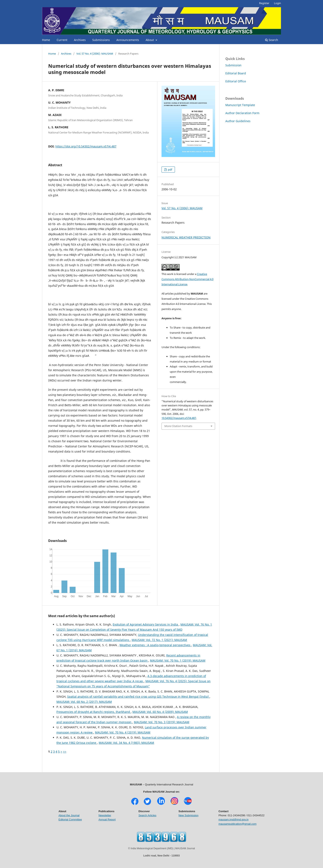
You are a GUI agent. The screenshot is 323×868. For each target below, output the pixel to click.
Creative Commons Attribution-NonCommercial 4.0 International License (187, 279)
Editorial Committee (70, 819)
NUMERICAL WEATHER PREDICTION (186, 237)
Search (272, 40)
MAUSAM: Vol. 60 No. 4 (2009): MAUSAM (160, 712)
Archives (80, 40)
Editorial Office (236, 81)
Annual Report (107, 819)
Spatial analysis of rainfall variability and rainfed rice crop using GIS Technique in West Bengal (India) (138, 697)
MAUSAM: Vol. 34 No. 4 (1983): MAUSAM (126, 743)
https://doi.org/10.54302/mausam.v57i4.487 (86, 146)
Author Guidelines (238, 121)
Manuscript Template (240, 105)
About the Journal (69, 815)
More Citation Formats (178, 426)
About (150, 40)
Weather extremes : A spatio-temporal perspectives (155, 645)
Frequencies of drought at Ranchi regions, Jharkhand (94, 712)
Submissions (101, 40)
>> (65, 752)
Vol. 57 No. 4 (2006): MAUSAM (95, 54)
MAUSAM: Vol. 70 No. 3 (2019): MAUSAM (162, 722)
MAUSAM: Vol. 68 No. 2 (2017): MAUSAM (84, 702)
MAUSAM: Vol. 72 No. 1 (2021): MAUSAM (159, 640)
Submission (233, 65)
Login (277, 3)
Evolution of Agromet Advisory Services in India (146, 624)
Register (264, 3)
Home (46, 40)
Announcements (128, 40)
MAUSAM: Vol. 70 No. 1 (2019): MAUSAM (178, 660)
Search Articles (147, 815)
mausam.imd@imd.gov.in (234, 819)
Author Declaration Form (242, 113)
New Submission (188, 815)
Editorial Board (236, 73)
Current (62, 40)
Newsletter (105, 815)
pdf (170, 170)
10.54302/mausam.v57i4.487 (179, 418)
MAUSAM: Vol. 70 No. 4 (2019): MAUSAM (123, 732)
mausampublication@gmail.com (238, 824)
